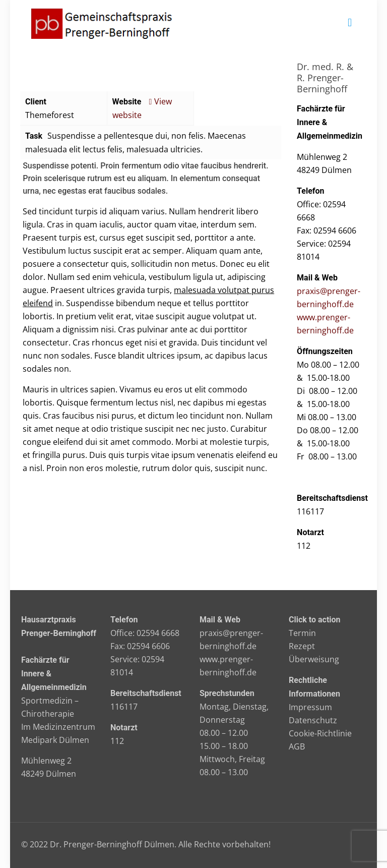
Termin (302, 633)
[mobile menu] (350, 23)
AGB (297, 746)
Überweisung (314, 659)
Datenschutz (313, 720)
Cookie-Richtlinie (320, 733)
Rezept (302, 646)
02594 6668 (158, 633)
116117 (124, 707)
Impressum (310, 707)
